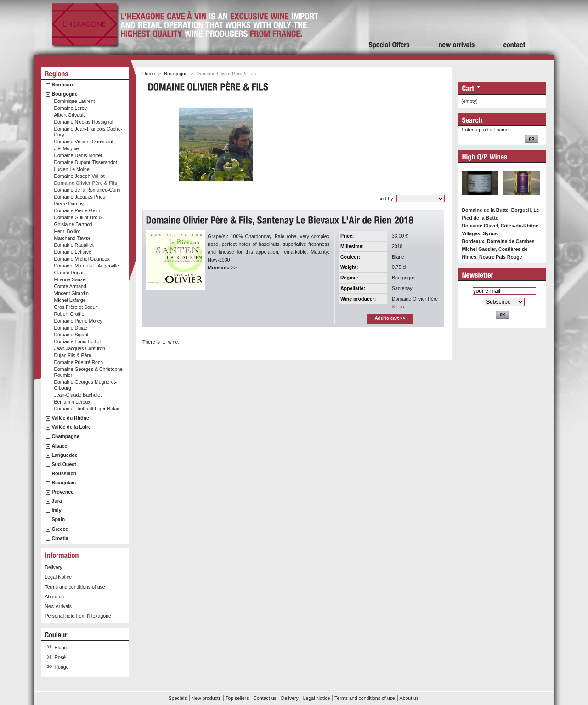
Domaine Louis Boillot (77, 341)
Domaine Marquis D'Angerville (86, 266)
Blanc (61, 648)
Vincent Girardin (71, 293)
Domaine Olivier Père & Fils (85, 183)
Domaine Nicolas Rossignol (83, 122)
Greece (60, 529)
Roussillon (64, 473)
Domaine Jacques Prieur (80, 197)
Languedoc (64, 455)
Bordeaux (63, 85)
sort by (386, 199)
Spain (58, 519)
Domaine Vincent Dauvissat (83, 142)
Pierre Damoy (68, 204)
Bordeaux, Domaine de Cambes (498, 241)
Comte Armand (70, 286)
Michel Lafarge (70, 300)
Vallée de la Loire (71, 427)
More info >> (222, 267)
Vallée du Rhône (70, 418)
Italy (56, 510)
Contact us (265, 698)
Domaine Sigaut (71, 335)
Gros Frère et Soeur (75, 307)
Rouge (62, 667)
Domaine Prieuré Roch (78, 362)
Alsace (59, 446)
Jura (57, 501)
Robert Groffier (70, 314)
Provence (62, 492)
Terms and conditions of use (75, 587)
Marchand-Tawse (72, 238)
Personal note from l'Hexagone (78, 616)
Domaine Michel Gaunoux (82, 259)
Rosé (60, 657)
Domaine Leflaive (73, 252)
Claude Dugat (69, 273)
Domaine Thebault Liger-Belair (87, 409)
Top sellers (237, 698)
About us (54, 597)
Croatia (60, 538)
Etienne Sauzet (70, 279)
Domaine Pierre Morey (78, 321)
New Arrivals (58, 606)
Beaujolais (64, 483)
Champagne (65, 436)
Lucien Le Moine (71, 169)
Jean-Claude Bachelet (78, 395)
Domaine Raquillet (73, 245)
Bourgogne (64, 94)
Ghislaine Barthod (73, 224)
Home (149, 74)
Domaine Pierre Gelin (77, 210)
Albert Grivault (69, 115)
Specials (178, 698)
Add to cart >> (390, 318)
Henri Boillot (67, 231)
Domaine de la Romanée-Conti (87, 190)
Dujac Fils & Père (72, 355)
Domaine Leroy (70, 108)
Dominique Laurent (74, 101)
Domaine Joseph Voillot (79, 176)
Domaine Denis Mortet (78, 155)
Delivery (53, 567)
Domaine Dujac (70, 328)
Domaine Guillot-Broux (78, 217)
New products (206, 698)
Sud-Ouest (64, 464)
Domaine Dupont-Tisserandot (85, 162)
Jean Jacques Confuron (79, 348)
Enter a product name (485, 130)
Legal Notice (58, 577)
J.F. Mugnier (67, 148)
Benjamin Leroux (72, 402)
